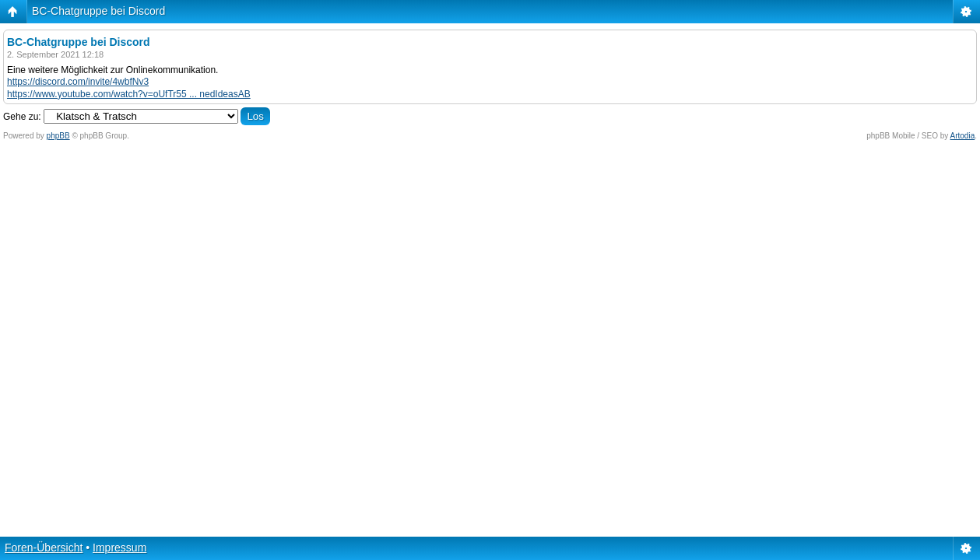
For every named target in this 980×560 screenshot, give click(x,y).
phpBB (58, 136)
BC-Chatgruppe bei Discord (98, 11)
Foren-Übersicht (44, 548)
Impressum (119, 548)
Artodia (963, 136)
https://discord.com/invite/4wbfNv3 (78, 82)
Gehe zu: (22, 117)
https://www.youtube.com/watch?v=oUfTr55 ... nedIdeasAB (129, 94)
